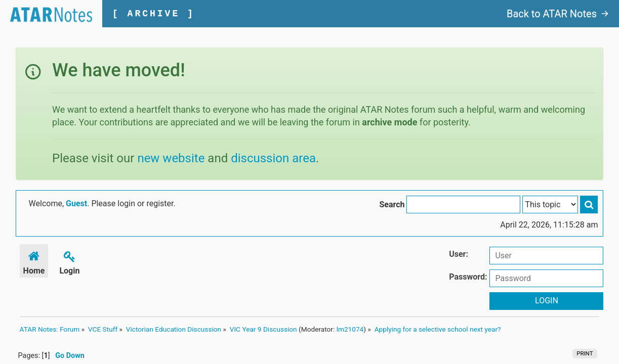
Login (69, 261)
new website (171, 158)
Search (392, 204)
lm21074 (350, 329)
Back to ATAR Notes (558, 14)
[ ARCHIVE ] (154, 14)
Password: (468, 277)
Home (34, 261)
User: (459, 254)
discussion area (273, 158)
